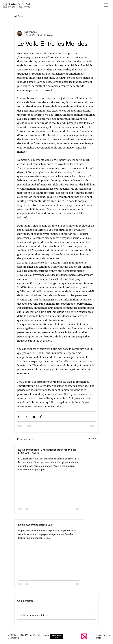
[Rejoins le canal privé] (57, 636)
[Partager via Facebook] (19, 416)
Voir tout (92, 439)
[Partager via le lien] (41, 416)
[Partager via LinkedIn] (34, 416)
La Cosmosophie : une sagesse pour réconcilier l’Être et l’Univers (47, 451)
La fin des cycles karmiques (35, 525)
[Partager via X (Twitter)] (26, 416)
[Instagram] (84, 636)
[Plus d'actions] (94, 33)
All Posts (19, 16)
